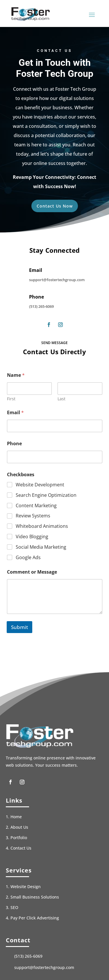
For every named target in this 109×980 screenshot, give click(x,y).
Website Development (40, 485)
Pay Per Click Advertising (35, 918)
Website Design (26, 887)
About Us (19, 827)
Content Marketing (36, 506)
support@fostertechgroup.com (57, 280)
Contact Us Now (55, 206)
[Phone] (55, 457)
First (11, 399)
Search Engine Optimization (46, 495)
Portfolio (19, 838)
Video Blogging (32, 537)
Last (61, 399)
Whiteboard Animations (42, 526)
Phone (14, 444)
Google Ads (28, 558)
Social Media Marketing (41, 547)
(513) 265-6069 (41, 306)
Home (16, 817)
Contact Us (21, 848)
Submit (19, 627)
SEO (14, 907)
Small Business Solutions (35, 897)
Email (15, 413)
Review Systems (33, 516)
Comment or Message (32, 572)
